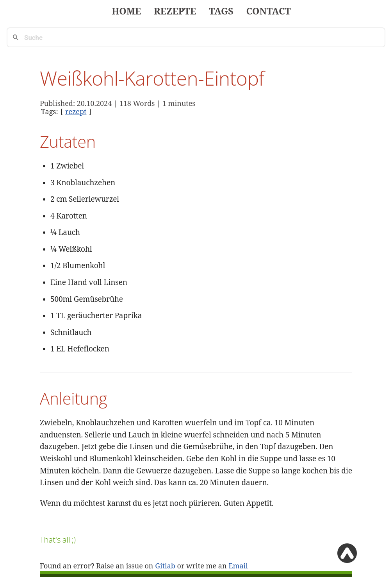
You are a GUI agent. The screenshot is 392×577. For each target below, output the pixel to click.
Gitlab (165, 566)
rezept (76, 111)
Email (238, 566)
